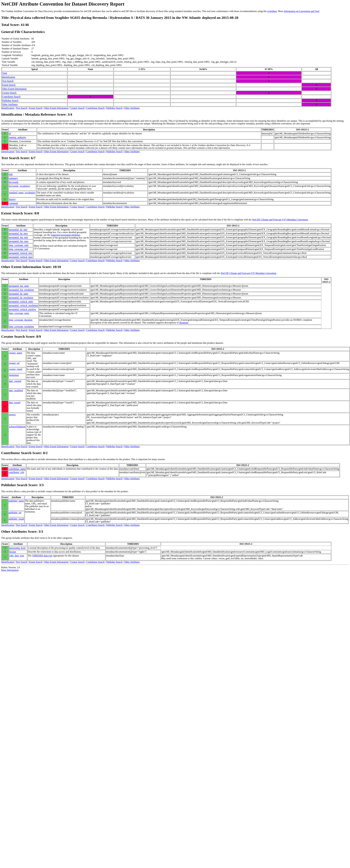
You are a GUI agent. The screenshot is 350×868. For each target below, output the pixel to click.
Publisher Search (10, 101)
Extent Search (9, 85)
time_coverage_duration (21, 320)
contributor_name (17, 469)
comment (14, 203)
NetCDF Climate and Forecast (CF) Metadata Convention (280, 220)
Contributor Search (11, 97)
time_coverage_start (19, 245)
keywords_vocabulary (20, 186)
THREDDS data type (42, 556)
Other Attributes (10, 104)
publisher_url (15, 513)
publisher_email (16, 519)
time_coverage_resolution (21, 326)
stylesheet (272, 11)
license (13, 552)
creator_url (14, 363)
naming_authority (18, 137)
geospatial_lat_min (18, 230)
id (10, 133)
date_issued (15, 403)
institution (14, 375)
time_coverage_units (19, 313)
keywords (14, 182)
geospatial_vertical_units (21, 302)
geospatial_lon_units (19, 286)
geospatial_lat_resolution (21, 298)
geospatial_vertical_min (21, 253)
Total (5, 73)
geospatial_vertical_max (21, 257)
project (12, 415)
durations (184, 323)
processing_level (18, 548)
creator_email (16, 369)
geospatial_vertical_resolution (24, 305)
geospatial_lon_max (19, 241)
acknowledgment (17, 427)
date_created (15, 381)
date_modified (16, 390)
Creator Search (9, 93)
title (11, 174)
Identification (9, 77)
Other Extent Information (14, 89)
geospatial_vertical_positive (23, 309)
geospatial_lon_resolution (21, 290)
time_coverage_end (18, 249)
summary (14, 178)
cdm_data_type (17, 556)
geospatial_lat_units (19, 294)
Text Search (8, 81)
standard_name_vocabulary (22, 193)
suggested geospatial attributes (66, 235)
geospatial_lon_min (18, 237)
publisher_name (16, 501)
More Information (10, 570)
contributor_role (16, 472)
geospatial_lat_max (18, 233)
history (12, 199)
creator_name (16, 353)
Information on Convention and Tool (302, 11)
